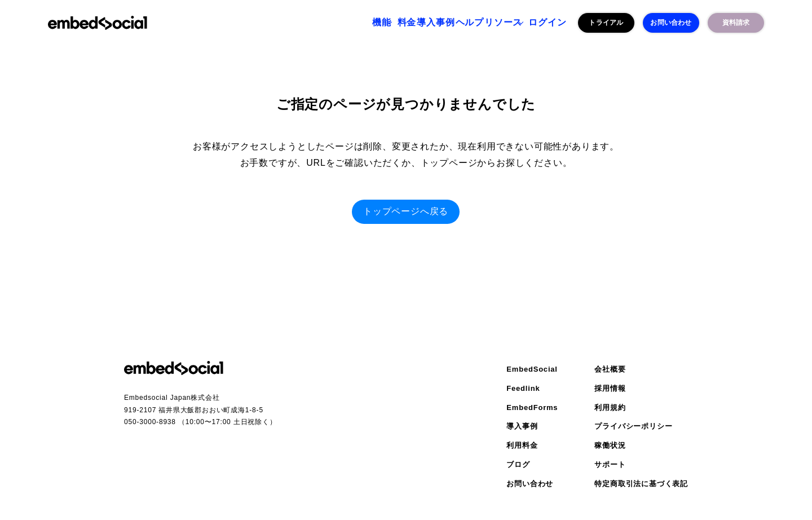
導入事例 (389, 23)
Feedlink (523, 388)
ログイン (541, 23)
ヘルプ (437, 23)
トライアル (606, 23)
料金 (347, 23)
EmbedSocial (532, 369)
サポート (610, 464)
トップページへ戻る (406, 211)
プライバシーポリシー (633, 426)
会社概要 (610, 369)
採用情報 (610, 388)
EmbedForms (532, 407)
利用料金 (522, 445)
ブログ (518, 464)
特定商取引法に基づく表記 (641, 484)
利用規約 (610, 407)
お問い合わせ (671, 23)
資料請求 (736, 23)
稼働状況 (610, 445)
